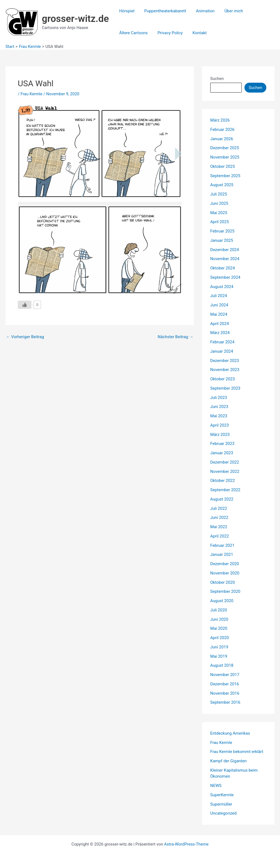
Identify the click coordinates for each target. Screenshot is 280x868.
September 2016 (225, 702)
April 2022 (220, 536)
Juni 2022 (219, 518)
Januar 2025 (222, 240)
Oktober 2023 (223, 379)
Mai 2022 (219, 527)
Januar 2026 (222, 139)
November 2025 (225, 157)
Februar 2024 (222, 342)
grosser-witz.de (75, 19)
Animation (201, 11)
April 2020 (220, 638)
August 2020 (222, 601)
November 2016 (225, 693)
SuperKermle (222, 795)
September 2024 (225, 277)
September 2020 (225, 591)
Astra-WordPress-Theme (186, 844)
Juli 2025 (219, 194)
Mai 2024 (219, 314)
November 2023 (225, 370)
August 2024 (222, 287)
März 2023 (220, 435)
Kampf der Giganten (228, 761)
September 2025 (225, 176)
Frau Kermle (31, 94)
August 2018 (222, 665)
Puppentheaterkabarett (163, 11)
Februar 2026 (222, 130)
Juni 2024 (219, 305)
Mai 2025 (219, 213)
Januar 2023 (222, 453)
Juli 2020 (219, 610)
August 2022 (222, 499)
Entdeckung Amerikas (230, 733)
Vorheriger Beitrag (25, 337)
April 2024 (220, 324)
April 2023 (220, 425)
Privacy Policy (168, 33)
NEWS (216, 786)
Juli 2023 (219, 398)
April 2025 (220, 222)
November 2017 (225, 675)
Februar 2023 (222, 444)
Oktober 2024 (223, 268)
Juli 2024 (219, 296)
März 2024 (220, 333)
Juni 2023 (219, 407)
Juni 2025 (219, 203)
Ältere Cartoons (133, 33)
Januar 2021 (222, 554)
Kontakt (196, 33)
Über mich (228, 11)
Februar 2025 (222, 231)
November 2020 (225, 573)
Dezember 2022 (225, 462)
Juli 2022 (219, 508)
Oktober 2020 (223, 582)
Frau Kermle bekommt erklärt (237, 752)
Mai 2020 (219, 628)
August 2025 (222, 185)
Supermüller (221, 804)
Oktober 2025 (223, 166)
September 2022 (225, 490)
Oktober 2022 (223, 481)
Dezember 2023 (225, 361)
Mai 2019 (219, 656)
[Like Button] (25, 305)
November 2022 (225, 472)
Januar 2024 (222, 351)
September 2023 (225, 388)
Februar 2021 (222, 545)
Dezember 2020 (225, 564)
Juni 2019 (219, 647)
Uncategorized (223, 813)
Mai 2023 (219, 416)
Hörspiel (126, 11)
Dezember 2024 (225, 250)
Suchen (217, 79)
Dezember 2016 (225, 684)
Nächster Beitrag (175, 337)
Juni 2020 (219, 619)
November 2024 (225, 259)
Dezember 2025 (225, 148)
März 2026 (220, 120)
